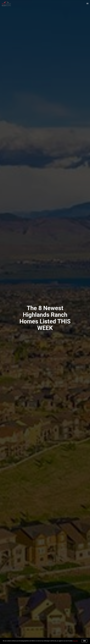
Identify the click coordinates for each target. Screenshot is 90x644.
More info (75, 641)
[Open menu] (87, 4)
